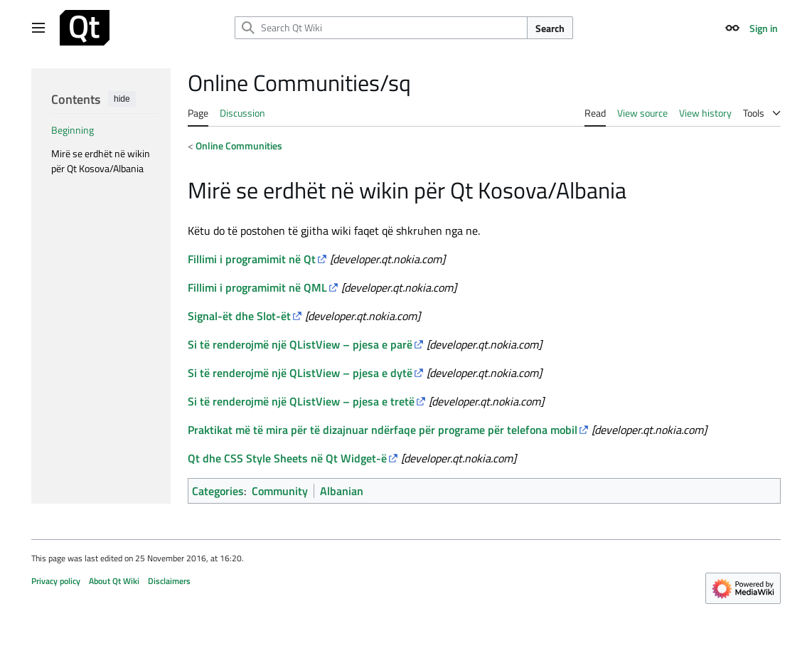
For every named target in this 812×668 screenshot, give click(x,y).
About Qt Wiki (114, 581)
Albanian (342, 491)
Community (280, 491)
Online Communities (239, 145)
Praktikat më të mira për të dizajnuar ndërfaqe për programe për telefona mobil (383, 430)
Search (550, 28)
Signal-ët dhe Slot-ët (239, 316)
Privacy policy (56, 581)
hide (122, 99)
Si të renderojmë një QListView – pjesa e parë (300, 344)
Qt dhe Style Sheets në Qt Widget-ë (287, 458)
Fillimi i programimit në (257, 287)
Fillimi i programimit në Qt (252, 259)
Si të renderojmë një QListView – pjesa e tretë (301, 401)
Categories (218, 491)
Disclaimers (169, 581)
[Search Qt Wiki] (381, 28)
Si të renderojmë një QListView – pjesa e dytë (300, 373)
